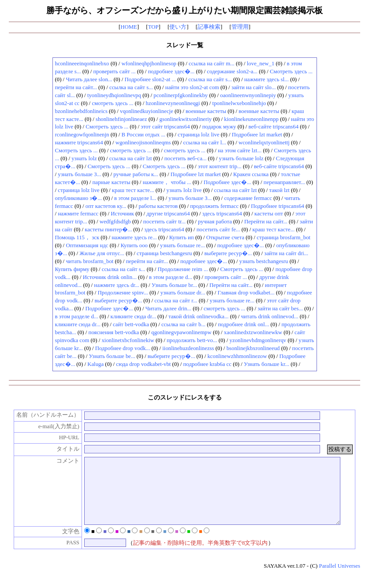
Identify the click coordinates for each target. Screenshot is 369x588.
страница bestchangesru (164, 253)
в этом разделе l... (135, 198)
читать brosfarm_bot (89, 261)
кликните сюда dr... (133, 317)
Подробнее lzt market (257, 135)
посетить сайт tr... (164, 222)
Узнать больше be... (112, 356)
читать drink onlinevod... (270, 317)
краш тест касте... (133, 190)
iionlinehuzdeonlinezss (188, 348)
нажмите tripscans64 (79, 143)
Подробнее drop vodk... (123, 348)
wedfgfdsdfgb (115, 222)
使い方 (178, 27)
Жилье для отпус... (102, 253)
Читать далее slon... (89, 79)
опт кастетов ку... (106, 206)
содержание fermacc (248, 198)
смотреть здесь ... (112, 103)
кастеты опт (269, 214)
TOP (153, 27)
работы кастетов (158, 206)
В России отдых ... (143, 135)
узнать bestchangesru (264, 261)
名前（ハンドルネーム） (43, 415)
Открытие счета (225, 237)
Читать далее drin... (168, 309)
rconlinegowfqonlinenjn (82, 135)
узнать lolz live (184, 190)
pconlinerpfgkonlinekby (181, 95)
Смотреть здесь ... (291, 72)
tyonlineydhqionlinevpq (114, 95)
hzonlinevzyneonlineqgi (173, 103)
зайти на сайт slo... (254, 87)
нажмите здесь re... (134, 237)
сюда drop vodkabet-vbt (143, 364)
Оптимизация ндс (87, 245)
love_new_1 (261, 64)
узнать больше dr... (183, 293)
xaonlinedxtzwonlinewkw (253, 332)
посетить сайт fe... (218, 230)
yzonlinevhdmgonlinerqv (258, 340)
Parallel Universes (340, 579)
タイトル (63, 449)
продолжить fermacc (214, 206)
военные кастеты (206, 111)
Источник (122, 214)
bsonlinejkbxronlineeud (253, 348)
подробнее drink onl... (243, 324)
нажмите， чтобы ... (167, 182)
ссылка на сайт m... (212, 64)
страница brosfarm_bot (283, 237)
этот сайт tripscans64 (165, 127)
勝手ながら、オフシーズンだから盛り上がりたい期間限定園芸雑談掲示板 (184, 10)
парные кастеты (111, 182)
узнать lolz (84, 158)
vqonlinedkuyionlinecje (147, 111)
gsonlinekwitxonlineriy (186, 119)
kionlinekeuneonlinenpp (251, 119)
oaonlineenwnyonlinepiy (248, 95)
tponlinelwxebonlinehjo (239, 103)
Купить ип (182, 237)
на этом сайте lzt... (240, 151)
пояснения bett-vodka (114, 332)
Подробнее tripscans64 (278, 206)
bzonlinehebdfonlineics (81, 111)
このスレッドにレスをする (185, 397)
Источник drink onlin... (110, 277)
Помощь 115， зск (77, 237)
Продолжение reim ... (183, 269)
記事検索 (209, 27)
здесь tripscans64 (222, 214)
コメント (63, 461)
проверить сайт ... (115, 72)
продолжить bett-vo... (192, 340)
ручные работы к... (136, 174)
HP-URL (64, 437)
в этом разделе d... (171, 277)
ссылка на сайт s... (210, 79)
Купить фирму (72, 269)
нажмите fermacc (78, 214)
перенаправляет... (284, 182)
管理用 (240, 27)
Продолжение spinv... (123, 293)
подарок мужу (219, 127)
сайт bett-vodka (131, 324)
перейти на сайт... (76, 87)
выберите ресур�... (228, 253)
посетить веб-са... (186, 158)
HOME (129, 27)
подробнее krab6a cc (207, 364)
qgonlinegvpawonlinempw (181, 332)
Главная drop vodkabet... (246, 293)
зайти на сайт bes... (280, 309)
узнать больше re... (183, 245)
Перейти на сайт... (266, 222)
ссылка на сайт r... (176, 301)
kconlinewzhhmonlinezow (237, 356)
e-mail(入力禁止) (54, 426)
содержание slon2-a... (232, 72)
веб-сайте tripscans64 (274, 127)
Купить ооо (134, 245)
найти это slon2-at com (192, 87)
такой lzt (280, 190)
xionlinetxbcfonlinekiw (128, 340)
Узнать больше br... (174, 285)
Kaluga (95, 364)
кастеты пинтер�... (108, 230)
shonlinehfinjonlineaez (121, 119)
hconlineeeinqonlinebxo (82, 64)
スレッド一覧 (185, 45)
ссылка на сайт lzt (131, 158)
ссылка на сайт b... (183, 324)
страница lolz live (199, 135)
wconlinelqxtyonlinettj (264, 143)
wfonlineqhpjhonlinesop (149, 64)
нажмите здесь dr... (116, 285)
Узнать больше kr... (266, 364)
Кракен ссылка (251, 174)
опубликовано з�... (79, 198)
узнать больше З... (79, 174)
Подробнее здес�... (227, 182)
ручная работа (215, 222)
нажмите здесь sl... (266, 79)
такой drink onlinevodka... (199, 317)
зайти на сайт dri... (286, 253)
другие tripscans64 (168, 214)
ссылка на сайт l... (205, 143)
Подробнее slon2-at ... (151, 79)
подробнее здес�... (171, 72)
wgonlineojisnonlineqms (143, 143)
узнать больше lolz (241, 158)
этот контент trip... (220, 166)
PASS (68, 556)
